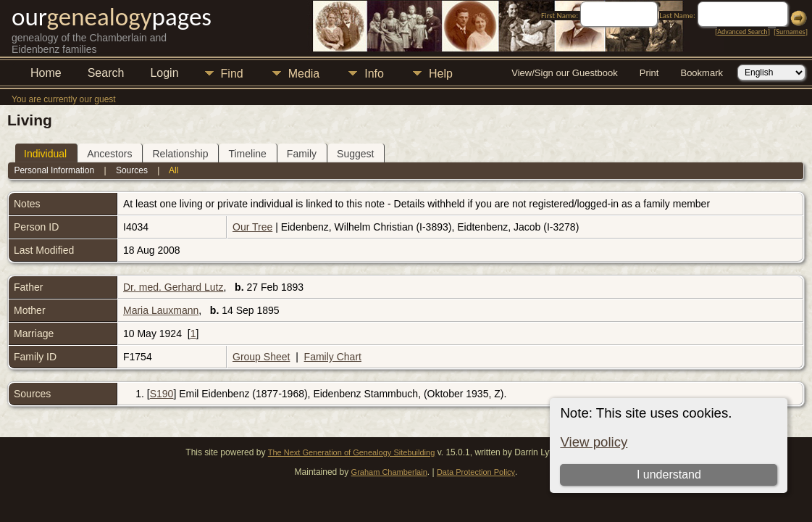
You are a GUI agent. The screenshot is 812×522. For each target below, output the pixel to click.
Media (304, 74)
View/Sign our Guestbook (564, 73)
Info (374, 74)
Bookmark (702, 73)
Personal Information (54, 170)
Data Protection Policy (476, 472)
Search (106, 73)
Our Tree (252, 227)
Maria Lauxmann (161, 310)
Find (232, 74)
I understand (669, 475)
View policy (594, 442)
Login (164, 73)
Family (302, 154)
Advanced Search (742, 32)
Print (649, 73)
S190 (162, 394)
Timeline (247, 154)
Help (441, 74)
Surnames (790, 32)
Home (46, 73)
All (173, 170)
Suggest (355, 154)
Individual (45, 154)
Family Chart (333, 357)
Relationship (180, 154)
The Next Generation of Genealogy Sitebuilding (352, 452)
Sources (132, 170)
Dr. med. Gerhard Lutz (173, 287)
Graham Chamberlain (389, 472)
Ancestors (109, 154)
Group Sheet (261, 357)
